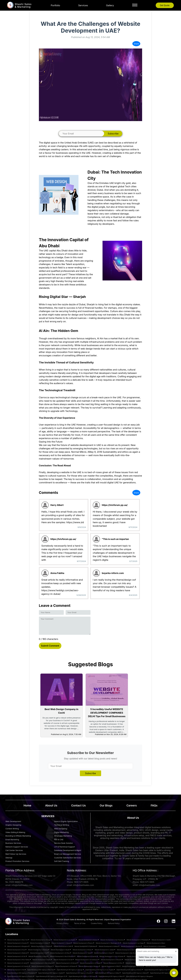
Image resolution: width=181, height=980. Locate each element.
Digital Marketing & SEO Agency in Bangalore (139, 976)
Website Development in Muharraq (132, 966)
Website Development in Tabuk (82, 953)
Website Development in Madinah (17, 953)
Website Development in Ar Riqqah (90, 963)
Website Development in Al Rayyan (42, 966)
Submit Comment (50, 646)
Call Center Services (14, 850)
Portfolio (55, 5)
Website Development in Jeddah (104, 950)
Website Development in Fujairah (87, 956)
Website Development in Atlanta (61, 943)
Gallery (110, 5)
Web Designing (61, 829)
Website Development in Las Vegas (133, 943)
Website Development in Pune (16, 950)
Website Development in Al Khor (113, 963)
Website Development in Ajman (38, 956)
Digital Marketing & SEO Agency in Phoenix (20, 976)
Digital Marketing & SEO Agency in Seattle (51, 973)
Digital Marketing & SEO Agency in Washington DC (51, 976)
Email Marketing (12, 840)
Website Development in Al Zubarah (18, 966)
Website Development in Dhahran (38, 950)
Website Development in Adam (42, 960)
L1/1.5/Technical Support (65, 847)
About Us (51, 805)
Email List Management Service (68, 854)
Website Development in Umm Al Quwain (112, 956)
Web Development (13, 821)
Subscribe (113, 134)
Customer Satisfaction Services (68, 858)
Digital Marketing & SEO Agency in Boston (129, 970)
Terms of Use (80, 923)
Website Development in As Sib (63, 960)
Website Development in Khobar (82, 950)
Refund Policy (114, 923)
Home (27, 805)
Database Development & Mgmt (68, 850)
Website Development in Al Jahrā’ (17, 963)
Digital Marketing (61, 832)
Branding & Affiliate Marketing (18, 836)
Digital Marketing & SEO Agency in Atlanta (135, 973)
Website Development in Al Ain (16, 956)
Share (136, 44)
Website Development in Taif (39, 953)
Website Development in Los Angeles (65, 940)
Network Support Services (17, 847)
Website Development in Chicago (41, 940)
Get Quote (165, 5)
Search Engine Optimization (66, 821)
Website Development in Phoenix (83, 943)
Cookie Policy (97, 923)
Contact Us (78, 805)
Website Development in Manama (89, 966)
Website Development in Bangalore (18, 946)
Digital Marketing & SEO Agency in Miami (111, 976)
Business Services (13, 843)
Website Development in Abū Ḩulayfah (42, 963)
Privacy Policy (63, 923)
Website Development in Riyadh (60, 950)
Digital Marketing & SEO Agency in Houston (79, 973)
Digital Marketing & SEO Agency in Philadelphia (21, 973)
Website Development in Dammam (127, 950)
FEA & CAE (59, 840)
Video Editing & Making (15, 832)
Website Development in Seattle (161, 940)
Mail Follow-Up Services (16, 854)
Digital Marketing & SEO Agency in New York (41, 970)
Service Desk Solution (64, 843)
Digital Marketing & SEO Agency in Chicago (70, 970)
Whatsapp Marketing (63, 836)
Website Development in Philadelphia (138, 940)
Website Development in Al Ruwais (65, 966)
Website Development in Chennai (41, 946)
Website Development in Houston (17, 943)
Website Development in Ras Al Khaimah (62, 956)
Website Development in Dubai (103, 953)
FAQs (154, 805)
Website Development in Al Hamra (135, 960)
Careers (132, 805)
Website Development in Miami (156, 943)
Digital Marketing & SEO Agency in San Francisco (159, 970)
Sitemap (9, 858)
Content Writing (12, 829)
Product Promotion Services (17, 861)
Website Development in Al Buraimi (111, 960)
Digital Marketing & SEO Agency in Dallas (107, 973)
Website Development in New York (18, 940)
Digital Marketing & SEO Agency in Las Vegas (82, 976)
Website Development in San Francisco (112, 940)
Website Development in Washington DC (108, 943)
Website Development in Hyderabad (85, 946)
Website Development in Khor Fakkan (18, 960)
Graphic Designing (13, 825)
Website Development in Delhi (63, 946)
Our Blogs (106, 805)
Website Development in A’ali (16, 970)
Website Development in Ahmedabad (154, 946)
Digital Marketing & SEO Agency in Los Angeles (100, 970)
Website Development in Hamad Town (157, 966)
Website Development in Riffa (110, 966)
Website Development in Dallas (39, 943)
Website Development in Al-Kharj (60, 953)
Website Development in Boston (88, 940)
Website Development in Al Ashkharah (87, 960)
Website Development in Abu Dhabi (126, 953)
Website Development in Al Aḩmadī (66, 963)
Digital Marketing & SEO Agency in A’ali (162, 973)
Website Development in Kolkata (108, 946)
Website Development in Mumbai (131, 946)
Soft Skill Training (62, 861)
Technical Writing (62, 825)
